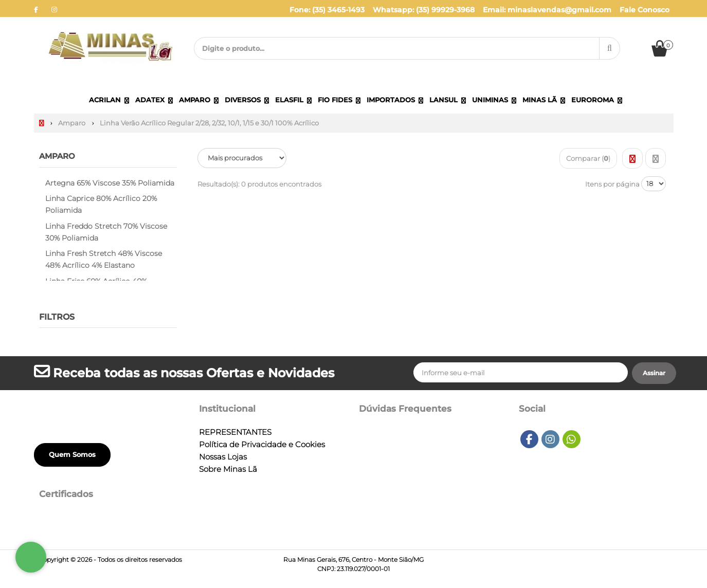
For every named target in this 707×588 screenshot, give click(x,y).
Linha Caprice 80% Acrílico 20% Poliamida (101, 204)
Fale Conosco (645, 10)
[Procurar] (610, 48)
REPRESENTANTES (235, 432)
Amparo (58, 156)
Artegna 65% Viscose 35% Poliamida (110, 182)
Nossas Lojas (223, 457)
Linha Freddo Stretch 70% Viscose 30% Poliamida (106, 232)
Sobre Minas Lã (228, 469)
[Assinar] (654, 373)
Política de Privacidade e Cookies (262, 445)
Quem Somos (72, 454)
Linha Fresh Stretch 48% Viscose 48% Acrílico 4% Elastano (104, 259)
